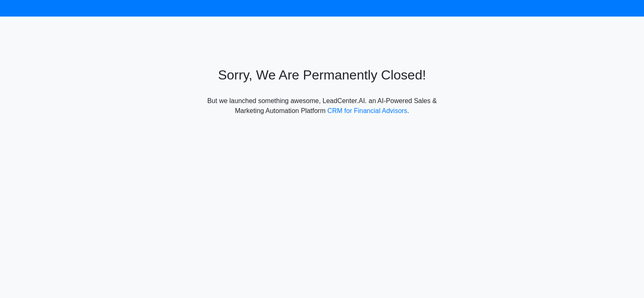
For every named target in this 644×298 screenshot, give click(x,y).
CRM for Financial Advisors (367, 111)
